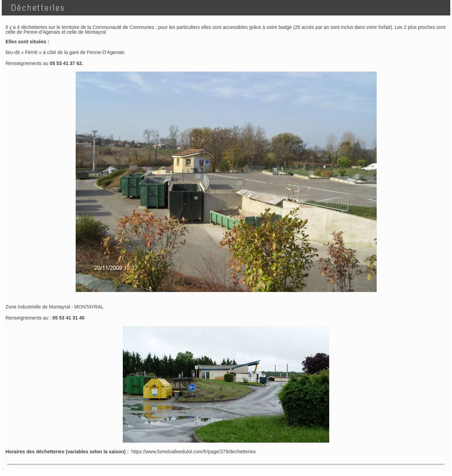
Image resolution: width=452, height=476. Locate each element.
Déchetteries (35, 8)
